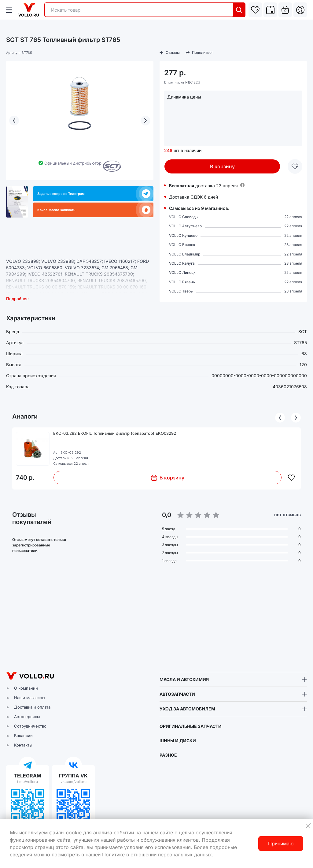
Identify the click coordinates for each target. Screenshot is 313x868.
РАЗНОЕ (168, 755)
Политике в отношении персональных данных (157, 855)
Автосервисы (27, 717)
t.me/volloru (28, 782)
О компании (26, 688)
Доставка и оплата (32, 707)
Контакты (23, 745)
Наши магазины (30, 698)
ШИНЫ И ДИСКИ (178, 741)
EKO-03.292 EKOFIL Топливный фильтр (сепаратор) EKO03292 (115, 433)
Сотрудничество (30, 726)
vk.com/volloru (74, 782)
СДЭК (197, 197)
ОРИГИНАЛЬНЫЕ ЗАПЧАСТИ (191, 726)
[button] (156, 618)
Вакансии (23, 736)
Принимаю (281, 844)
